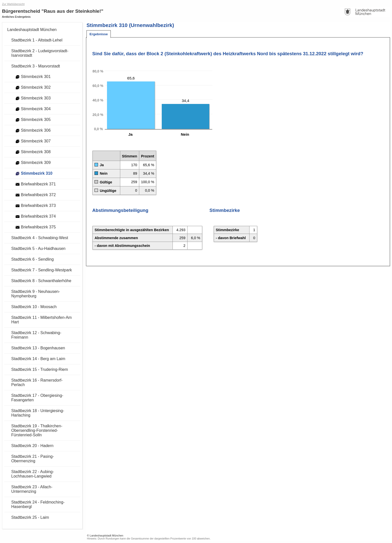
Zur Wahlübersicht (13, 4)
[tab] (99, 34)
